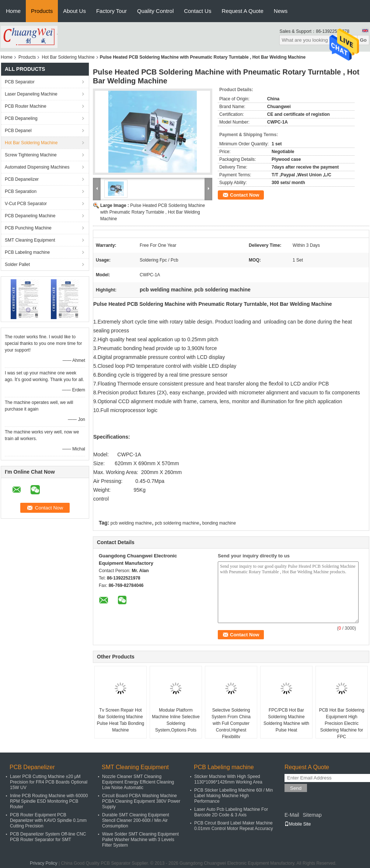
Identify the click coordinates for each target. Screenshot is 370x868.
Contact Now (245, 195)
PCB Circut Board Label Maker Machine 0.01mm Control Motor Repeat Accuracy (233, 826)
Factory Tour (111, 11)
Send (296, 788)
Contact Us (198, 11)
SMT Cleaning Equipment (30, 240)
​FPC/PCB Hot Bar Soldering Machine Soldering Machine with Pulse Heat (286, 720)
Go (363, 40)
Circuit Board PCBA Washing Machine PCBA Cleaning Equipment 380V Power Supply (141, 801)
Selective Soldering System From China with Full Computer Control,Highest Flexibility (231, 723)
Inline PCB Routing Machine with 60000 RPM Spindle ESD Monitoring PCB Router (49, 801)
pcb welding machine (131, 523)
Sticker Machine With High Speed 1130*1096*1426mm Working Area (228, 779)
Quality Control (155, 11)
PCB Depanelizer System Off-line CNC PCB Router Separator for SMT (48, 837)
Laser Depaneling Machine (31, 94)
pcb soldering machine (177, 523)
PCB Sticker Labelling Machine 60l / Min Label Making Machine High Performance (233, 796)
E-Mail (292, 815)
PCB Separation (21, 191)
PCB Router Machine (26, 106)
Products (42, 11)
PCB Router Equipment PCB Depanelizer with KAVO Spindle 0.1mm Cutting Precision (48, 820)
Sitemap (312, 815)
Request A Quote (242, 11)
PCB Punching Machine (28, 228)
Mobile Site (298, 824)
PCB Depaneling (21, 118)
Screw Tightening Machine (31, 155)
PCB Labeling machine (27, 252)
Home (13, 11)
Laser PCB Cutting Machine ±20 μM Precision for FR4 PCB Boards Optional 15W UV (49, 782)
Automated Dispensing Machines (37, 167)
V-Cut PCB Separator (26, 204)
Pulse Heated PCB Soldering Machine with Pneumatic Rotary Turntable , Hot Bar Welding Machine (153, 212)
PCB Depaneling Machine (30, 216)
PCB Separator (20, 82)
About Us (74, 11)
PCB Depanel (18, 131)
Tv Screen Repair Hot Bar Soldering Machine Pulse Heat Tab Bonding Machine (121, 720)
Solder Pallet (17, 264)
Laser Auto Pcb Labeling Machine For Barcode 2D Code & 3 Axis (231, 812)
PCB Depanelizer (22, 179)
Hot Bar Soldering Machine (68, 57)
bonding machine (219, 523)
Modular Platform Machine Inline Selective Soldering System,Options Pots (176, 720)
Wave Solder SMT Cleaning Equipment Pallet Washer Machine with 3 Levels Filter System (140, 840)
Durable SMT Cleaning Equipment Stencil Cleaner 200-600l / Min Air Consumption (136, 820)
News (281, 11)
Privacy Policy (44, 863)
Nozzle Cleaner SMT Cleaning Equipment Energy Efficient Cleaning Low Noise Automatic (138, 782)
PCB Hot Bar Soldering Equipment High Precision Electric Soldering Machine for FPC (342, 723)
